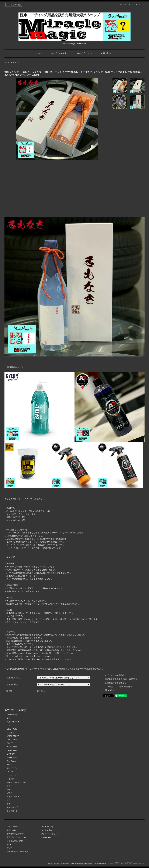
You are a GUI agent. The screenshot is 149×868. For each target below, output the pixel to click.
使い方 (10, 848)
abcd (9, 845)
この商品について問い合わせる (118, 687)
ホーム (40, 53)
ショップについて (85, 53)
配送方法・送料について (17, 837)
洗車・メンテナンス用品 (17, 783)
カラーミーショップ (54, 864)
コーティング (12, 775)
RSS (43, 837)
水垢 (9, 804)
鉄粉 (9, 800)
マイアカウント (126, 4)
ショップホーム (13, 827)
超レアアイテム (13, 768)
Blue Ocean (12, 761)
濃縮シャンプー (13, 807)
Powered (126, 864)
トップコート (12, 811)
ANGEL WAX (12, 758)
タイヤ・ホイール (14, 797)
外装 (9, 786)
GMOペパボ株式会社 (85, 864)
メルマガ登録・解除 (15, 841)
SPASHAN (11, 754)
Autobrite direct (13, 722)
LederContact (12, 750)
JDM (9, 718)
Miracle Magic (12, 715)
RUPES (10, 743)
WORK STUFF (13, 736)
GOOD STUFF (13, 740)
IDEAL (9, 765)
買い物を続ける (112, 690)
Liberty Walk (12, 729)
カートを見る (46, 830)
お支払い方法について (16, 834)
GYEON (10, 725)
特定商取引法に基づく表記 (18, 852)
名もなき (16, 62)
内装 (9, 790)
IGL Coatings (12, 747)
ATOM (49, 837)
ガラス (10, 793)
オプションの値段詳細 (115, 675)
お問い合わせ (107, 53)
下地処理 (10, 779)
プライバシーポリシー (50, 834)
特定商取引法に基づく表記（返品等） (121, 679)
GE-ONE (10, 772)
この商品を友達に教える (116, 683)
